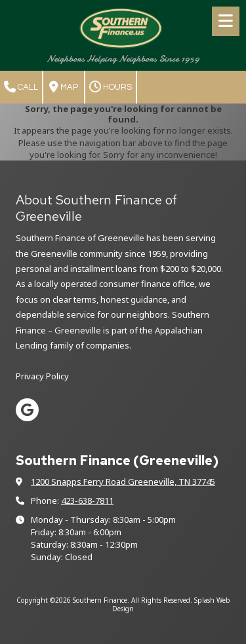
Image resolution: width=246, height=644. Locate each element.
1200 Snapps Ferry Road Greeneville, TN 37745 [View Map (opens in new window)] (123, 482)
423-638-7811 (87, 501)
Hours (111, 87)
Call (21, 87)
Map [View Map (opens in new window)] (64, 87)
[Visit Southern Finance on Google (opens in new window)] (27, 410)
